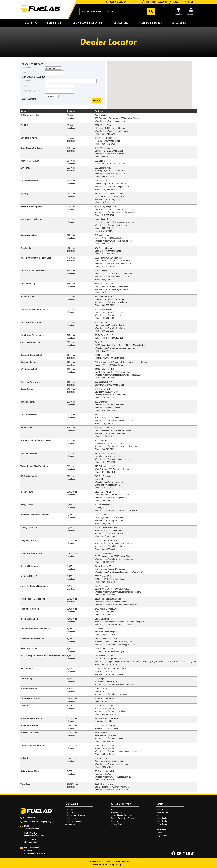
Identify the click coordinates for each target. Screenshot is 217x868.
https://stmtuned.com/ (112, 408)
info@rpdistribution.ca (110, 485)
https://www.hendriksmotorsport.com (119, 684)
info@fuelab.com (31, 842)
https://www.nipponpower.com (116, 498)
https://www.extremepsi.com (115, 433)
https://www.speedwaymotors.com (118, 241)
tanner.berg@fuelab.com (34, 835)
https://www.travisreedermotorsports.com (121, 605)
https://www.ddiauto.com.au (115, 738)
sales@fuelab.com (31, 828)
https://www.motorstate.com (115, 225)
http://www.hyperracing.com (115, 395)
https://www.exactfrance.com (115, 674)
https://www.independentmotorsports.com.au (122, 751)
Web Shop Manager (114, 864)
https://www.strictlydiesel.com (116, 533)
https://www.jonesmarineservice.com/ (119, 348)
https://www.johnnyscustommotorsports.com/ (122, 592)
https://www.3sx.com (112, 315)
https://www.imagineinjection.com (117, 546)
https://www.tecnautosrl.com (115, 711)
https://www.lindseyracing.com (116, 289)
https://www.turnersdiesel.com (116, 277)
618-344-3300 (29, 817)
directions (71, 184)
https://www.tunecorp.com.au (115, 790)
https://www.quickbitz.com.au (115, 764)
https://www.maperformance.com (117, 264)
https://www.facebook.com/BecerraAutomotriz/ (123, 572)
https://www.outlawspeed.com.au (117, 777)
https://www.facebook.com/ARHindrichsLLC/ (122, 375)
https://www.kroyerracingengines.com (119, 559)
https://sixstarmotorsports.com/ (116, 187)
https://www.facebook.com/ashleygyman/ (120, 511)
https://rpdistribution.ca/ (113, 482)
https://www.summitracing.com (116, 302)
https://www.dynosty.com (114, 199)
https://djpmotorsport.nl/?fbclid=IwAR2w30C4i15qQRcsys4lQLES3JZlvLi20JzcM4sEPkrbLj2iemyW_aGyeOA (149, 662)
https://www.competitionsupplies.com (119, 645)
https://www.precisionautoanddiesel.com (120, 446)
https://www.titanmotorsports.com (117, 459)
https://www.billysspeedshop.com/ (117, 625)
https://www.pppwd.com (113, 520)
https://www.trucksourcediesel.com (118, 421)
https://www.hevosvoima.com (115, 694)
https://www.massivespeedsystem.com (120, 212)
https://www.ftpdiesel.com (114, 328)
